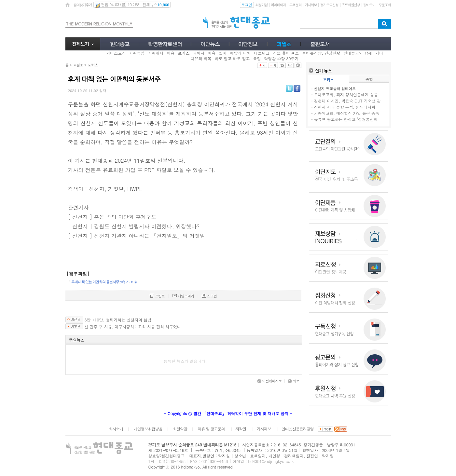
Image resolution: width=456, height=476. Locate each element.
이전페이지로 (269, 381)
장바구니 (369, 5)
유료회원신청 (351, 5)
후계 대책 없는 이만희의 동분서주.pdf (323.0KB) (104, 282)
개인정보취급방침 (148, 429)
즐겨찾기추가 (83, 5)
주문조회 (385, 5)
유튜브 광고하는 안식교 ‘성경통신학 (346, 119)
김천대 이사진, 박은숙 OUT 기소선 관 (347, 101)
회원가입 (262, 5)
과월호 (78, 65)
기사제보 (311, 5)
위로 (294, 381)
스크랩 (209, 296)
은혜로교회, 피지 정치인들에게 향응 (346, 95)
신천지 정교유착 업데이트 (335, 89)
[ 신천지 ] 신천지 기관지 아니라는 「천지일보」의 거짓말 (137, 236)
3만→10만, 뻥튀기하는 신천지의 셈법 (118, 320)
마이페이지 (278, 5)
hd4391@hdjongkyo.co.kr (271, 461)
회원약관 (180, 429)
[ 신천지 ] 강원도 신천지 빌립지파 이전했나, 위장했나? (134, 226)
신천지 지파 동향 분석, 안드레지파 (345, 107)
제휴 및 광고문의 (211, 429)
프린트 (157, 296)
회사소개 (116, 429)
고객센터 (295, 5)
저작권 (241, 429)
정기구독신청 (329, 5)
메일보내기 (183, 296)
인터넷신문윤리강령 (298, 429)
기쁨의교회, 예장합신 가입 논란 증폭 (347, 113)
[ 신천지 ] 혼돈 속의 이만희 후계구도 (112, 217)
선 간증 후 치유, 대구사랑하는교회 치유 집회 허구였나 (133, 327)
